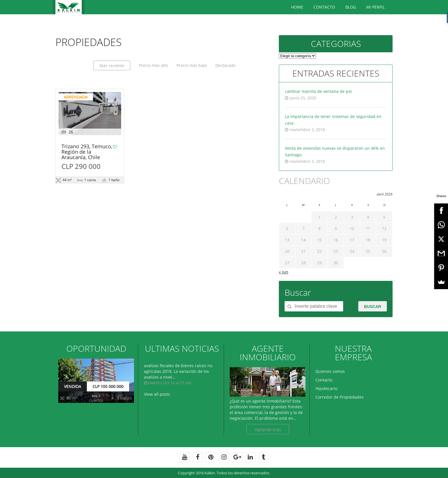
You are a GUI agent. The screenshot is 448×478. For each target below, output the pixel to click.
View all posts (157, 394)
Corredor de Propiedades (340, 397)
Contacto (324, 7)
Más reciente (112, 66)
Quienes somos (330, 371)
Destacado (225, 65)
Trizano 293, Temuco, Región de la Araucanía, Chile (87, 152)
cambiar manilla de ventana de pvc (319, 91)
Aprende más (268, 429)
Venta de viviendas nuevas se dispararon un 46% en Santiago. (335, 151)
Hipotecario (326, 388)
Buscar (373, 307)
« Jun (284, 272)
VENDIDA (73, 386)
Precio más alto (153, 65)
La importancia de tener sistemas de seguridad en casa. (333, 120)
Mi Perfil (375, 7)
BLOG (351, 7)
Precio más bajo (192, 65)
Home (297, 7)
